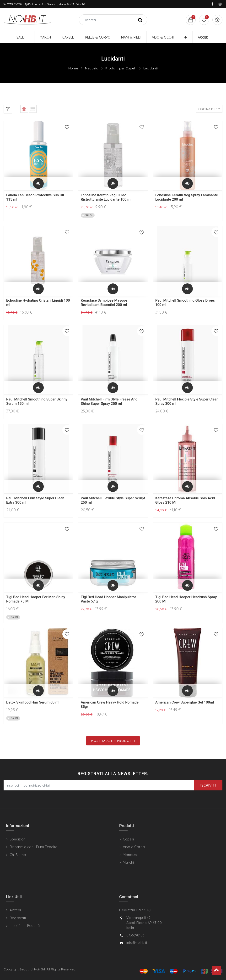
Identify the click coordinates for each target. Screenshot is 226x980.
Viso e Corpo (134, 847)
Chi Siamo (18, 855)
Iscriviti (208, 785)
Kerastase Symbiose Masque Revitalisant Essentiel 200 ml (104, 303)
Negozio (92, 68)
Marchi (128, 862)
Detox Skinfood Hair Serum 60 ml (33, 702)
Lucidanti (151, 68)
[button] (186, 37)
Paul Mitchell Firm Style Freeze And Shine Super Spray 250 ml (109, 401)
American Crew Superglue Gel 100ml (185, 702)
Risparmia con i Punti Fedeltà (33, 847)
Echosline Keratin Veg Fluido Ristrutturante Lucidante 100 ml (106, 197)
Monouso (131, 855)
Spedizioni (18, 839)
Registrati (18, 918)
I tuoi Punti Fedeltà (25, 926)
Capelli (128, 839)
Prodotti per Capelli (121, 68)
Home (73, 68)
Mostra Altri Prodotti (113, 741)
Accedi (15, 910)
